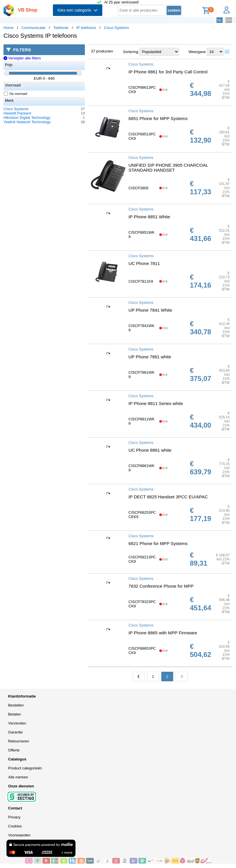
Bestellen (16, 705)
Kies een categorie (78, 10)
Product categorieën (25, 768)
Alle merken (18, 777)
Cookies (15, 826)
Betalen (15, 714)
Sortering (131, 52)
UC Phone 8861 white (150, 450)
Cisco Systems (117, 28)
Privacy (14, 817)
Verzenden (17, 723)
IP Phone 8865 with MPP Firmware (163, 633)
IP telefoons (86, 28)
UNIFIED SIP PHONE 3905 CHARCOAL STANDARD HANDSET (168, 168)
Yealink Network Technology (27, 122)
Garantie (15, 732)
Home (9, 28)
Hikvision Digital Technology (27, 118)
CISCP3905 (138, 188)
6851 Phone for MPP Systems (158, 118)
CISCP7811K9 (141, 281)
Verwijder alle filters (22, 58)
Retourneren (19, 741)
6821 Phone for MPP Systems (158, 543)
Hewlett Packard (17, 113)
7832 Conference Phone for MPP (161, 586)
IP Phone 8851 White (149, 217)
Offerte (14, 750)
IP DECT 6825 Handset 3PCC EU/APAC (168, 497)
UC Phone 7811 (144, 263)
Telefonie (61, 28)
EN (229, 20)
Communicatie (34, 28)
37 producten (102, 51)
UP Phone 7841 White (150, 310)
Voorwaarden (19, 835)
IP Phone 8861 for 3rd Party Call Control (168, 72)
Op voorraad (16, 94)
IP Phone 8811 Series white (156, 403)
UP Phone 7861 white (150, 357)
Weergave (197, 52)
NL (220, 20)
